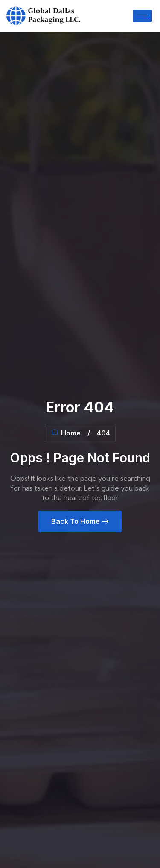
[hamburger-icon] (142, 16)
